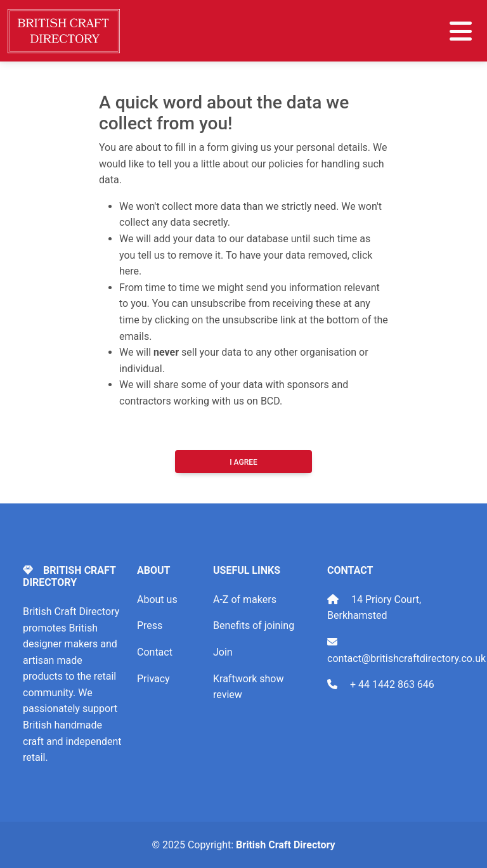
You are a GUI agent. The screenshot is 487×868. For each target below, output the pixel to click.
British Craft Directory (285, 845)
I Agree (243, 462)
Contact (155, 652)
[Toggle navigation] (461, 31)
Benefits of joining (254, 625)
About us (157, 599)
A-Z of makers (245, 599)
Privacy (153, 679)
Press (150, 625)
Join (223, 652)
